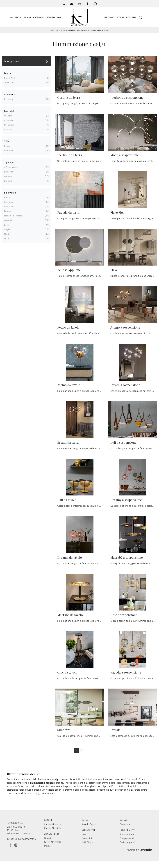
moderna (8, 150)
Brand (27, 17)
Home (52, 30)
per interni (9, 99)
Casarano (9, 202)
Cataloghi (39, 17)
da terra (8, 181)
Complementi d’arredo (66, 30)
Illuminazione (83, 30)
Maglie (7, 229)
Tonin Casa (9, 83)
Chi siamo (109, 17)
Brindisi (8, 197)
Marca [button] (8, 73)
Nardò (7, 234)
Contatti (131, 17)
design (7, 146)
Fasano (8, 211)
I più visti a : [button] (11, 193)
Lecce (7, 225)
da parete (9, 172)
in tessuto (9, 125)
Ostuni (7, 238)
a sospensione (11, 167)
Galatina (8, 220)
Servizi (120, 17)
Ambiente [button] (10, 94)
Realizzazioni (54, 17)
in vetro (8, 129)
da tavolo (9, 176)
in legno (8, 116)
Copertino (9, 207)
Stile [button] (7, 141)
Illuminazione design (100, 30)
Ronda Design (11, 78)
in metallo (9, 120)
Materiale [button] (10, 111)
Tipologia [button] (9, 162)
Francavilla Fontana (13, 216)
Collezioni (16, 17)
